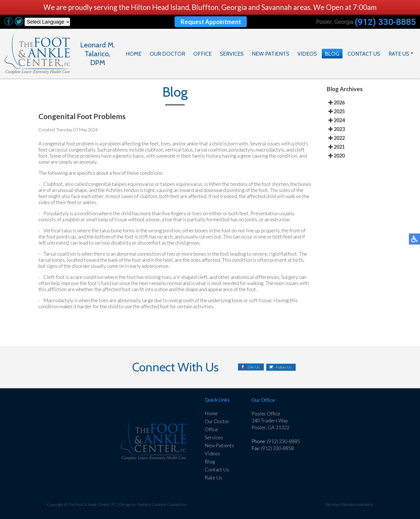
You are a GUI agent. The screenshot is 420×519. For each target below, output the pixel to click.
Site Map (332, 504)
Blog (332, 54)
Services (232, 54)
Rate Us (398, 54)
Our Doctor (168, 54)
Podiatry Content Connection (163, 504)
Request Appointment (211, 22)
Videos (307, 54)
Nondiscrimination (358, 504)
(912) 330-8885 (385, 22)
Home (134, 54)
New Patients (271, 54)
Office (203, 54)
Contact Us (363, 54)
